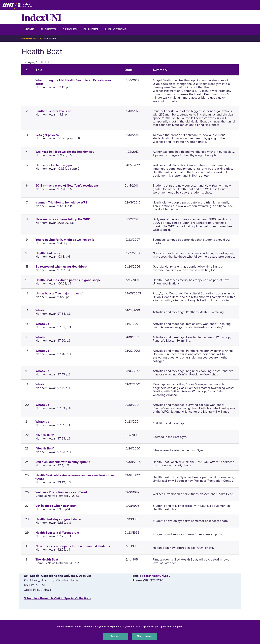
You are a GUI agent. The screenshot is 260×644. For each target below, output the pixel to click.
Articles (69, 29)
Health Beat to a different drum (57, 533)
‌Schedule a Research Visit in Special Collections (57, 598)
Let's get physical (48, 135)
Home (29, 29)
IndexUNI (41, 17)
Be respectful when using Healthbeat (61, 267)
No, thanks (144, 636)
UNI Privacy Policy (194, 626)
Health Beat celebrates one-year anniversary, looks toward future (77, 477)
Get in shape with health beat (56, 506)
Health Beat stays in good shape (58, 519)
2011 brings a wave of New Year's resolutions (67, 185)
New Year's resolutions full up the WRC (63, 219)
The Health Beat (47, 559)
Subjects (48, 29)
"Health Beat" (45, 435)
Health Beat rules (48, 253)
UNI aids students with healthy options (63, 462)
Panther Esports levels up (53, 111)
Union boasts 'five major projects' (59, 293)
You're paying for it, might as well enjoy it (65, 240)
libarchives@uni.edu (156, 576)
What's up (42, 310)
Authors (91, 29)
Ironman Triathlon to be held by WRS (61, 202)
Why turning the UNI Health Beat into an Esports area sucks (73, 82)
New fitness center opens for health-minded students (73, 546)
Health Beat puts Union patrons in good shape (68, 280)
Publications (115, 29)
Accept (116, 636)
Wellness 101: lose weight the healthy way (65, 152)
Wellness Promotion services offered (61, 492)
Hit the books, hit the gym (54, 165)
